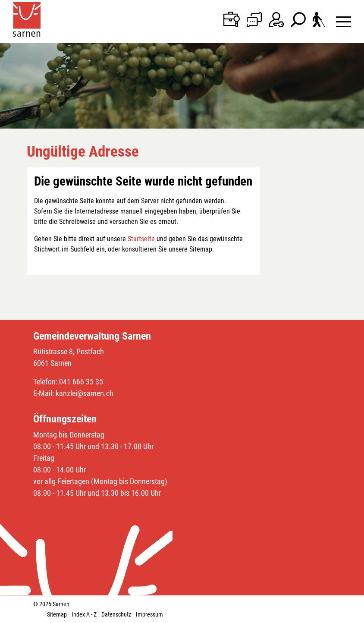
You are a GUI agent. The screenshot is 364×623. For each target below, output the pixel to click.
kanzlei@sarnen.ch (85, 393)
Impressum (149, 614)
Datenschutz (116, 614)
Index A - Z (84, 614)
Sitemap (57, 614)
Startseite (141, 239)
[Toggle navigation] (344, 21)
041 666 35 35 (81, 382)
